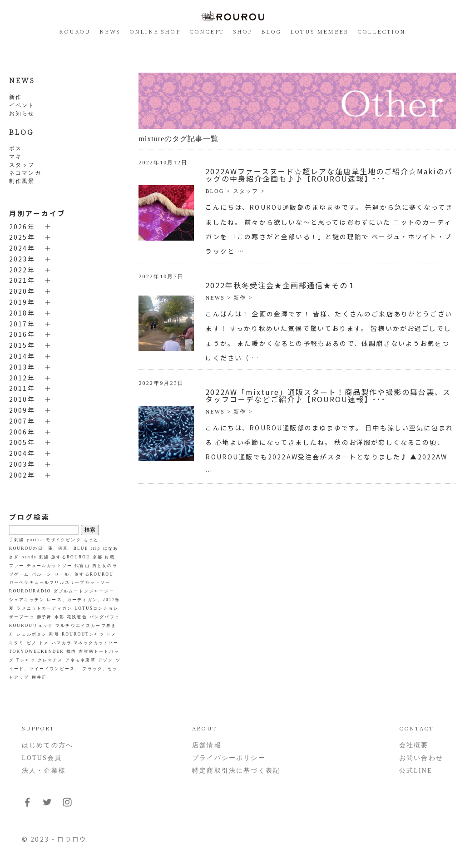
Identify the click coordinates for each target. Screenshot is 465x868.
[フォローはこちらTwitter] (47, 806)
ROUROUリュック (31, 626)
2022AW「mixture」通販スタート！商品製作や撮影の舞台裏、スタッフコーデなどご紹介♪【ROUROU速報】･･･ (328, 395)
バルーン (42, 574)
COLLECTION (382, 31)
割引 (54, 634)
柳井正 (39, 677)
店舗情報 (207, 745)
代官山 (82, 566)
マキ (15, 157)
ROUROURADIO (30, 591)
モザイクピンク (64, 540)
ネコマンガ (25, 173)
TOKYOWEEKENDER (37, 651)
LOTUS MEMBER (319, 31)
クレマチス (50, 660)
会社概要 (414, 745)
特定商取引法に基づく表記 (236, 771)
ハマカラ (62, 643)
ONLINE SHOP (155, 31)
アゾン (106, 660)
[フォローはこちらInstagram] (67, 806)
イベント (22, 105)
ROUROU (75, 31)
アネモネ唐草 (81, 660)
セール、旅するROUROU (84, 574)
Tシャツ (26, 660)
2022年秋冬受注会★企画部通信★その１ (281, 285)
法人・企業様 (44, 771)
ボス (15, 148)
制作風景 (22, 181)
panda (29, 557)
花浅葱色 (77, 617)
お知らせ (22, 113)
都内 (71, 651)
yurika (35, 540)
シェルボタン (32, 634)
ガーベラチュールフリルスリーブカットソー (60, 582)
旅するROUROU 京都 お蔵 (83, 557)
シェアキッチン (27, 600)
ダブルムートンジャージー (84, 591)
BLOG (271, 31)
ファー (17, 566)
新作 (15, 97)
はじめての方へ (47, 745)
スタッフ (22, 165)
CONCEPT (207, 31)
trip (96, 548)
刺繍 (44, 557)
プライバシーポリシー (229, 758)
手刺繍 (17, 540)
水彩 (59, 617)
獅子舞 (44, 617)
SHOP (243, 31)
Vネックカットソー (96, 643)
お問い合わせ (421, 758)
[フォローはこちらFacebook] (27, 806)
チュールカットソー (49, 566)
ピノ (32, 643)
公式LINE (416, 771)
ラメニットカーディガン (44, 608)
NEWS (110, 31)
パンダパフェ (105, 617)
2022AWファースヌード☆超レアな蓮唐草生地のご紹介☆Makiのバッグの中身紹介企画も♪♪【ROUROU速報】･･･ (329, 175)
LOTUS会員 (42, 758)
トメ (44, 643)
